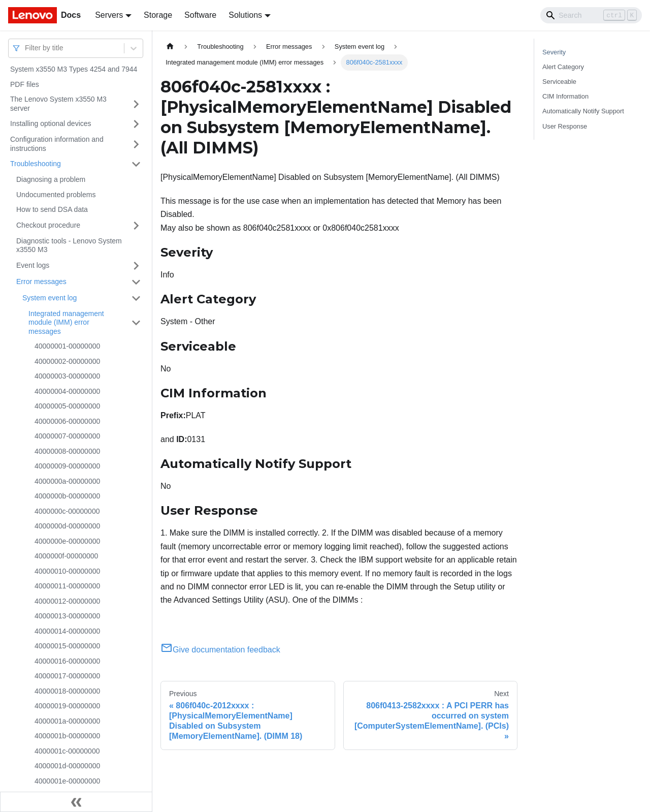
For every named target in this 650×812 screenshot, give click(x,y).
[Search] (591, 15)
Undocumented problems (56, 195)
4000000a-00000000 (67, 481)
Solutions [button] (245, 15)
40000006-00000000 (67, 421)
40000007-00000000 (67, 436)
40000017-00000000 (67, 676)
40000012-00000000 (67, 601)
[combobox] (26, 48)
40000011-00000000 (67, 586)
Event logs (33, 265)
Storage (158, 15)
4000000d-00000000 (67, 526)
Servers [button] (109, 15)
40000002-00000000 (67, 361)
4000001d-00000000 (67, 766)
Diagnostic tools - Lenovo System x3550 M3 (69, 245)
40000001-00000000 (67, 346)
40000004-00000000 (67, 391)
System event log (50, 298)
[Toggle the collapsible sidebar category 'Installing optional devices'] (136, 124)
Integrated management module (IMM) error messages (66, 322)
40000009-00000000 (67, 466)
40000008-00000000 (67, 451)
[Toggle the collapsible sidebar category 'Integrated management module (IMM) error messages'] (136, 323)
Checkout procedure (48, 225)
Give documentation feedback (220, 650)
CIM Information (565, 96)
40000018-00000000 (67, 691)
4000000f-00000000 (66, 556)
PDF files (25, 84)
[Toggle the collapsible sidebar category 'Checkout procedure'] (136, 226)
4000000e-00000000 (67, 541)
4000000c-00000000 (67, 511)
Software (200, 15)
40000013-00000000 (67, 616)
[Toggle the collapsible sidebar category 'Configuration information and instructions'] (136, 144)
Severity (554, 52)
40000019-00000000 (67, 706)
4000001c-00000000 (67, 751)
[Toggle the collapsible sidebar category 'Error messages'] (136, 282)
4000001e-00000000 (67, 781)
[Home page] (170, 46)
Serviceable (559, 82)
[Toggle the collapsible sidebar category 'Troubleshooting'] (136, 164)
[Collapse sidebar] (76, 802)
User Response (565, 126)
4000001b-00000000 (67, 736)
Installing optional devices (51, 123)
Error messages (41, 282)
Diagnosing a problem (51, 179)
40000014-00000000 (67, 631)
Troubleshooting (36, 164)
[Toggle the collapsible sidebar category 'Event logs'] (136, 266)
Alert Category (563, 67)
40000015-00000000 (67, 646)
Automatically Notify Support (583, 111)
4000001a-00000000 (67, 721)
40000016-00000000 (67, 661)
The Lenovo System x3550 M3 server (58, 104)
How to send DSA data (52, 209)
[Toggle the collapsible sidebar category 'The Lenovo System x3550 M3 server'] (136, 104)
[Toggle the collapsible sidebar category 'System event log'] (136, 298)
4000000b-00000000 (67, 496)
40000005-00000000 (67, 406)
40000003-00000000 (67, 376)
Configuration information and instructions (57, 144)
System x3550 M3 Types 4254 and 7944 (74, 69)
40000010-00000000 (67, 571)
